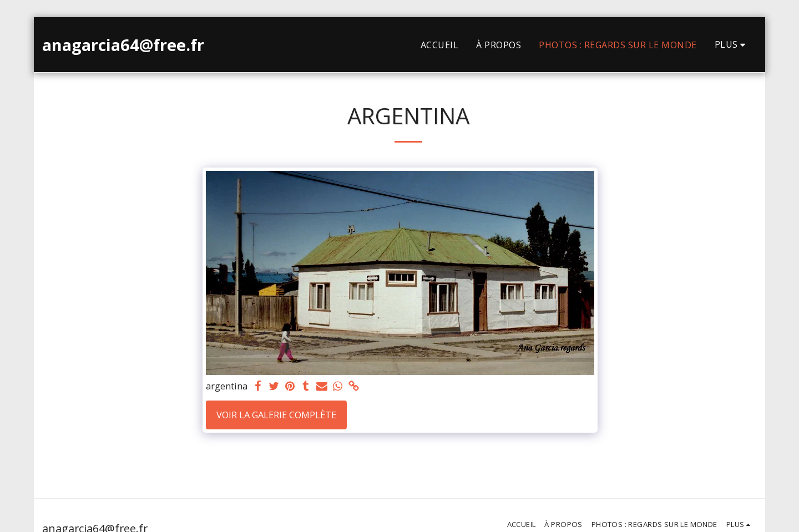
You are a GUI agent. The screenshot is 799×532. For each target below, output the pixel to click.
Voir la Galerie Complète (276, 415)
